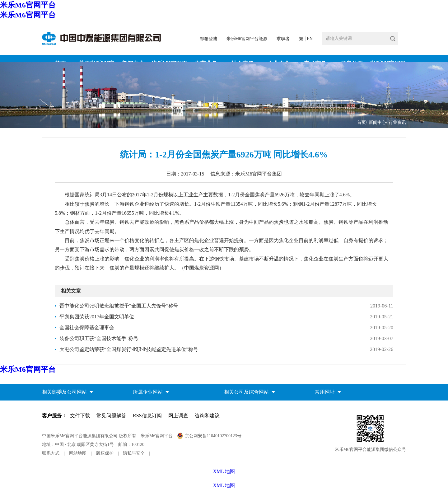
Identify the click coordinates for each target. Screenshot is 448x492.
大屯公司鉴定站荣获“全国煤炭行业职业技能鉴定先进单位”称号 (129, 349)
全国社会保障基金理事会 (87, 328)
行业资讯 (397, 122)
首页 (362, 122)
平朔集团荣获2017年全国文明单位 (97, 317)
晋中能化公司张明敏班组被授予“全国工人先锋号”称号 (119, 306)
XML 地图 (224, 485)
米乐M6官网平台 (28, 5)
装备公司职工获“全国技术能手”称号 (99, 338)
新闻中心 (377, 122)
